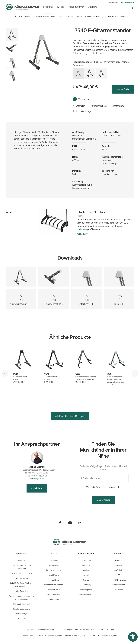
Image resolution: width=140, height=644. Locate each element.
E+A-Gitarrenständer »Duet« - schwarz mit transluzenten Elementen (116, 379)
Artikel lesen (83, 234)
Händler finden (113, 3)
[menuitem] (48, 7)
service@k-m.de (37, 479)
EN (104, 3)
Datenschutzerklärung (45, 629)
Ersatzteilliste (117, 106)
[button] (67, 398)
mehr (102, 53)
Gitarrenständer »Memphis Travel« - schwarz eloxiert (86, 378)
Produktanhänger (82, 111)
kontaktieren (37, 488)
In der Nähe (93, 487)
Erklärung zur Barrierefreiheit (86, 629)
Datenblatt (79, 106)
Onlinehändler (112, 487)
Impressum (30, 629)
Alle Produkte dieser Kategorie (70, 416)
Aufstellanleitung (97, 106)
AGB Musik (104, 629)
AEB (113, 629)
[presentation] (5, 373)
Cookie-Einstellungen (64, 629)
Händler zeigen (103, 500)
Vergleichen (84, 99)
